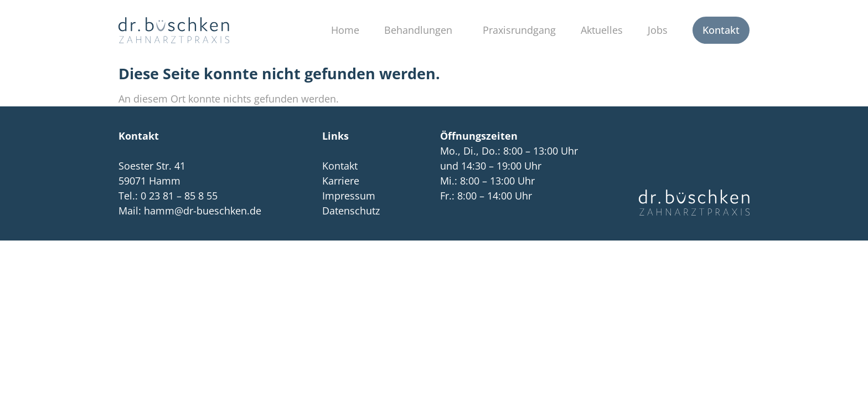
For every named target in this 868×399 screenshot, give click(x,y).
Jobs (658, 30)
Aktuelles (602, 30)
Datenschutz (351, 211)
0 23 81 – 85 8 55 (179, 196)
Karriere (341, 181)
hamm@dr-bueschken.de (203, 211)
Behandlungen (421, 30)
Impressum (349, 196)
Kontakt (721, 30)
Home (345, 30)
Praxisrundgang (519, 30)
